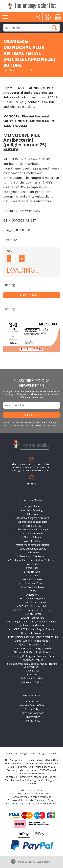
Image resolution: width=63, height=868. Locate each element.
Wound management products (32, 545)
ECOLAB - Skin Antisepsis (32, 602)
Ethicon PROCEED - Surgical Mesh (32, 648)
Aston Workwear (42, 797)
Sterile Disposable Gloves (32, 549)
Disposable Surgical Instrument (32, 518)
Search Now (54, 28)
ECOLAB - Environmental (32, 606)
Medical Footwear (32, 579)
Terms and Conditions (32, 713)
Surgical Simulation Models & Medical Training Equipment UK (32, 665)
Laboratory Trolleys (32, 660)
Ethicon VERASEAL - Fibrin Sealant (32, 652)
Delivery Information (32, 678)
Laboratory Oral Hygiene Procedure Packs (32, 656)
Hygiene (32, 591)
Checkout (32, 674)
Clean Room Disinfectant (32, 556)
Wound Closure (32, 541)
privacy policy (31, 423)
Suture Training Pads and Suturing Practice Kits (32, 637)
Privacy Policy (32, 717)
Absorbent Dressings (32, 510)
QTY (9, 251)
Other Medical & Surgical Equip (32, 529)
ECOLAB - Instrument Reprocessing (32, 610)
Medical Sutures (48, 804)
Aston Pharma (46, 794)
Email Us (32, 484)
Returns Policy (32, 721)
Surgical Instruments (32, 533)
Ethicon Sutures (32, 537)
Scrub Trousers (32, 572)
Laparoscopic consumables (32, 522)
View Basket (32, 671)
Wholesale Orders (32, 682)
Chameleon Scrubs (45, 800)
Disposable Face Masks (32, 587)
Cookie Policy (32, 709)
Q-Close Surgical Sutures (32, 625)
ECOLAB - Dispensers (32, 618)
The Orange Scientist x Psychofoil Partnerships (32, 622)
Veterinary (32, 564)
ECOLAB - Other (32, 614)
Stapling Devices (32, 526)
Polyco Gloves (32, 506)
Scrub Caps (32, 575)
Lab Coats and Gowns (32, 583)
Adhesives (32, 514)
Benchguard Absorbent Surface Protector (32, 560)
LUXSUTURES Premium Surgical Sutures (32, 629)
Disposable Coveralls (32, 633)
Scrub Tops (32, 568)
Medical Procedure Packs (32, 645)
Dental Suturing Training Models (32, 641)
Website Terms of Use (32, 705)
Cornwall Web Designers (40, 862)
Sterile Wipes (32, 552)
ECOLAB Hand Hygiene (32, 598)
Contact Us (32, 701)
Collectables (32, 595)
